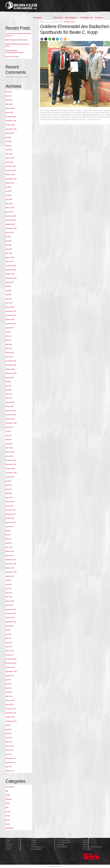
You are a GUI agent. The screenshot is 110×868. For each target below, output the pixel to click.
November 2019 (11, 415)
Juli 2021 (8, 332)
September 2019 (11, 423)
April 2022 (9, 299)
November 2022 (11, 270)
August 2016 (10, 576)
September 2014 (11, 671)
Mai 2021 (8, 340)
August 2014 (10, 676)
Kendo (8, 820)
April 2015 (9, 642)
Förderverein (62, 847)
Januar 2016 (9, 605)
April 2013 (9, 738)
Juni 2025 (8, 141)
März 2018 (9, 497)
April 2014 (9, 692)
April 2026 (9, 100)
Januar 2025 (9, 162)
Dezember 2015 (11, 609)
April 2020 (9, 394)
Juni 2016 (8, 584)
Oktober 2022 (10, 274)
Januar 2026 (9, 112)
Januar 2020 (9, 406)
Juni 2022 (8, 290)
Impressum (87, 849)
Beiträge (61, 845)
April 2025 (9, 150)
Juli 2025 (8, 137)
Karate (8, 816)
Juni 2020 (8, 386)
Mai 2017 (8, 539)
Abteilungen (10, 828)
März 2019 (9, 448)
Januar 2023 (9, 261)
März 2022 (9, 303)
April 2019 (9, 444)
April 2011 (9, 767)
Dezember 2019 (11, 411)
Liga (7, 791)
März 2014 (9, 696)
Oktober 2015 (10, 618)
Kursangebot (10, 787)
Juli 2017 (8, 531)
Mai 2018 (8, 489)
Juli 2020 (8, 382)
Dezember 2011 (11, 758)
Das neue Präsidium (12, 57)
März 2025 (9, 154)
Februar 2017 (10, 551)
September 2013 (11, 721)
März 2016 (9, 597)
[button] (42, 39)
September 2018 (11, 473)
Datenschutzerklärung (92, 847)
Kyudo (8, 824)
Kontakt (86, 842)
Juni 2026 (8, 92)
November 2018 (11, 464)
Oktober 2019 (10, 419)
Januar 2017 (9, 555)
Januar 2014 (9, 704)
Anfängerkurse (38, 847)
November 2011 (11, 762)
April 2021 (9, 344)
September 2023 (11, 228)
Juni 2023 (8, 241)
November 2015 (11, 613)
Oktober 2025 (10, 125)
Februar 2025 (10, 158)
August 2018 (10, 477)
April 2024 (9, 199)
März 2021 (9, 348)
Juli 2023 (8, 237)
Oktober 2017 (10, 518)
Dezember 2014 (11, 659)
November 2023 (11, 220)
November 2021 (11, 315)
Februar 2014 (10, 700)
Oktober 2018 (10, 469)
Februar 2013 (10, 746)
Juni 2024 (8, 191)
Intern (85, 845)
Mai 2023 (8, 245)
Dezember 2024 (11, 166)
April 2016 (9, 593)
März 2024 (9, 204)
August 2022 (10, 282)
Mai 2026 (8, 96)
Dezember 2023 (11, 216)
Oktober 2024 (10, 174)
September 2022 (11, 278)
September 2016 (11, 572)
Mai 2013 (8, 734)
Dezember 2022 (11, 266)
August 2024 (10, 183)
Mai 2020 (8, 390)
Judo (7, 807)
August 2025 (10, 133)
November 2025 (11, 121)
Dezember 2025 (11, 117)
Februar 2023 (10, 257)
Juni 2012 (8, 754)
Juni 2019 (8, 435)
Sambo (8, 795)
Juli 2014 (8, 680)
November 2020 (11, 365)
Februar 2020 (10, 402)
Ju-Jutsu (73, 22)
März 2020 (9, 398)
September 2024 (11, 179)
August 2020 (10, 377)
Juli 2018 (8, 481)
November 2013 (11, 713)
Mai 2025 (8, 146)
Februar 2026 (10, 108)
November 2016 (11, 564)
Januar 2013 (9, 750)
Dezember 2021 (11, 311)
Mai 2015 (8, 638)
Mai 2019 (8, 439)
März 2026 (9, 104)
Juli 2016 (8, 580)
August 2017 (10, 526)
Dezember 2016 (11, 560)
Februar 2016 (10, 601)
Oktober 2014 (10, 667)
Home (85, 840)
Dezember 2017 (11, 510)
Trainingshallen (64, 842)
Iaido (33, 842)
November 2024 (11, 170)
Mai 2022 (8, 295)
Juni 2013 (8, 729)
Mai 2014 (8, 688)
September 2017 (11, 522)
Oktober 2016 (10, 568)
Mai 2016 (8, 589)
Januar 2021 (9, 357)
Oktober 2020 (10, 369)
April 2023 (9, 249)
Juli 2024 (8, 187)
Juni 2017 (8, 535)
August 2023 (10, 232)
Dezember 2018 (11, 460)
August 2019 (10, 427)
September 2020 (11, 373)
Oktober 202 (10, 771)
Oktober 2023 (10, 224)
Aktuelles (67, 22)
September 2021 (11, 324)
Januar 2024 (9, 212)
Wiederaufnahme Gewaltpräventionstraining (14, 51)
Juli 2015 (8, 630)
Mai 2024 (8, 195)
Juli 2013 (8, 725)
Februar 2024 (10, 208)
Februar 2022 (10, 307)
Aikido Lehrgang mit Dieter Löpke (17, 40)
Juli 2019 (8, 431)
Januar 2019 (9, 456)
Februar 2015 (10, 651)
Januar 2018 (9, 506)
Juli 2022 (8, 286)
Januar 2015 (9, 655)
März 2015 (9, 647)
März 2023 (9, 253)
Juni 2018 (8, 485)
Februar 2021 (10, 353)
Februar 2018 (10, 502)
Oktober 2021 (10, 319)
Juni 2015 (8, 634)
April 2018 (9, 493)
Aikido (8, 803)
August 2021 (10, 328)
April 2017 (9, 543)
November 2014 (11, 663)
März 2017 (9, 547)
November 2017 (11, 514)
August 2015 (10, 626)
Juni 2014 (8, 684)
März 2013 (9, 742)
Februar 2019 (10, 452)
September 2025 (11, 129)
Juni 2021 (8, 336)
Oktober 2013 (10, 717)
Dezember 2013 (11, 709)
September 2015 (11, 622)
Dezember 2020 (11, 361)
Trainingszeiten (64, 840)
